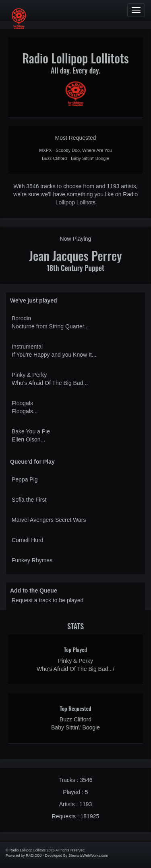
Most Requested (76, 138)
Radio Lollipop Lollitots (75, 58)
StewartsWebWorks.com (88, 855)
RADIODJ (34, 855)
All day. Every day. (75, 70)
